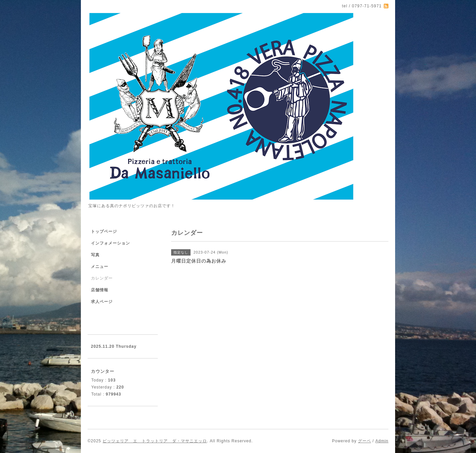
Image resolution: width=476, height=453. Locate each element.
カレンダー (102, 278)
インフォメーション (110, 243)
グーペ (365, 441)
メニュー (100, 267)
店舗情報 (100, 290)
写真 (95, 255)
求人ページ (102, 302)
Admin (382, 441)
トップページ (104, 232)
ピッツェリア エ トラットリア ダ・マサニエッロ (155, 441)
